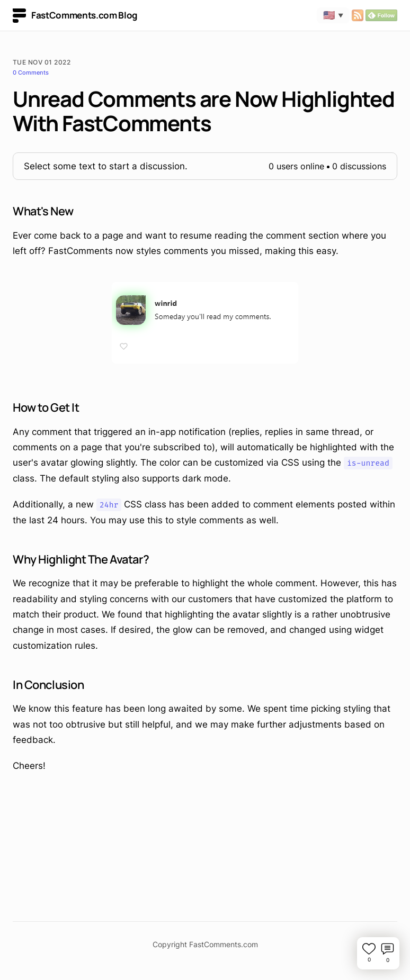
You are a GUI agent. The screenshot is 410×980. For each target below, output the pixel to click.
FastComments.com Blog (75, 16)
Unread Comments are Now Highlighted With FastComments (204, 111)
